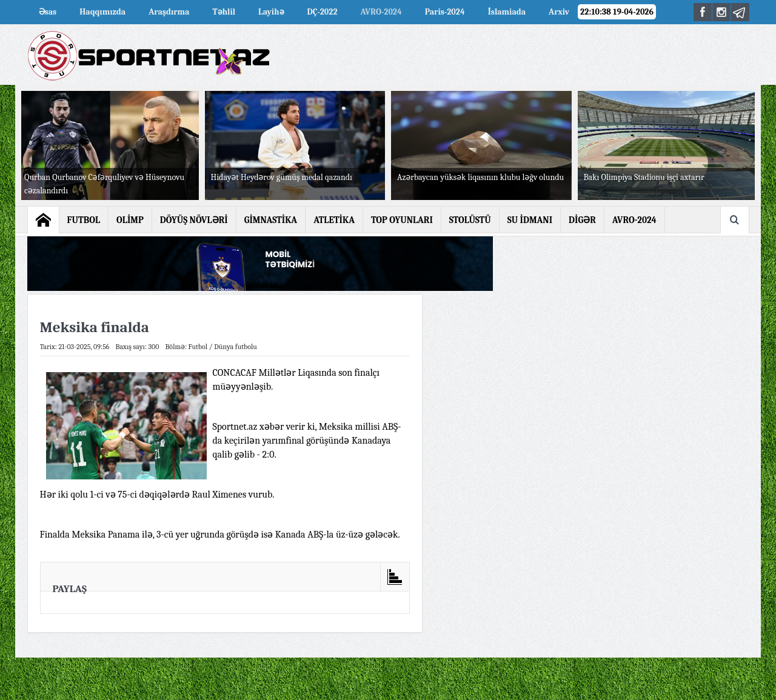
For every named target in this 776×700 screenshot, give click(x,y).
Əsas (48, 12)
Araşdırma (169, 12)
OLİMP (130, 220)
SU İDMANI (530, 220)
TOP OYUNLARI (402, 220)
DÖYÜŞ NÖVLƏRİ (194, 220)
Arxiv (559, 12)
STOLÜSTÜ (470, 220)
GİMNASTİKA (271, 220)
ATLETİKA (334, 220)
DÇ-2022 (323, 12)
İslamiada (507, 12)
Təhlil (224, 12)
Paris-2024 (445, 12)
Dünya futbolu (236, 347)
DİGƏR (582, 220)
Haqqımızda (102, 12)
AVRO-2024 (381, 12)
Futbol (198, 347)
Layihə (271, 12)
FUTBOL (84, 220)
